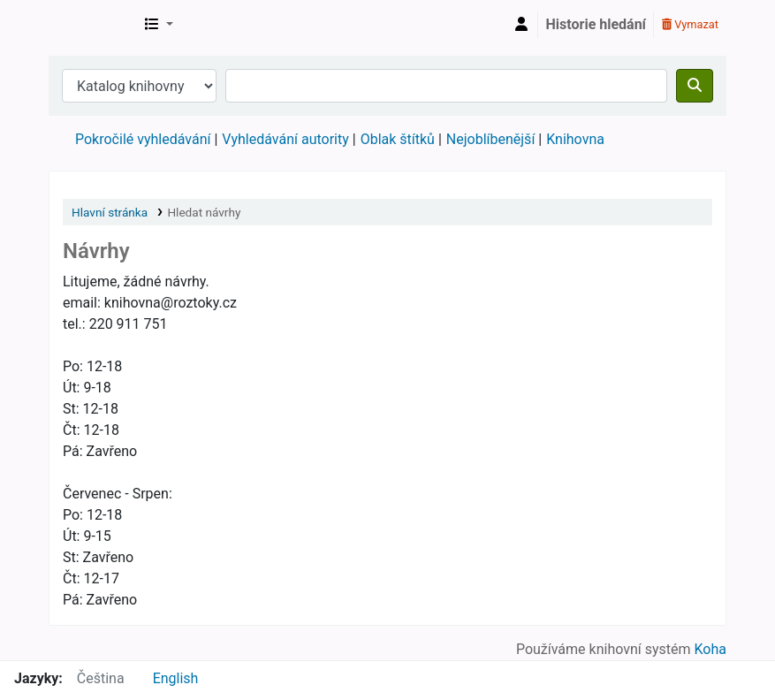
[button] (159, 25)
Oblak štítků (398, 139)
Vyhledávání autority (285, 139)
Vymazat (690, 24)
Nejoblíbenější (491, 139)
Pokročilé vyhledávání (143, 139)
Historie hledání (596, 24)
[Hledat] (695, 86)
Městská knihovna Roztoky (94, 25)
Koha (710, 649)
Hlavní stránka (110, 212)
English (176, 678)
